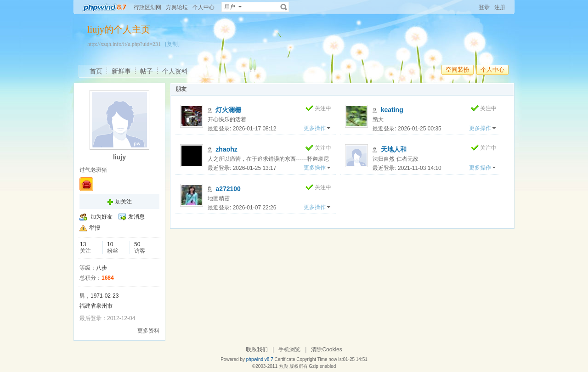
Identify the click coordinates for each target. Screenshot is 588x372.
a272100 (228, 189)
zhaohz (226, 149)
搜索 (284, 7)
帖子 (147, 71)
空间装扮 (458, 70)
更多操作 (315, 128)
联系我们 (257, 349)
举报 (95, 228)
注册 (500, 7)
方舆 (283, 366)
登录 (484, 7)
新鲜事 (121, 71)
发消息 (136, 217)
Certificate (285, 359)
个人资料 (175, 71)
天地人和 (394, 149)
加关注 (124, 202)
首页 (96, 71)
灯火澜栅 (228, 110)
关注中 (323, 108)
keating (392, 110)
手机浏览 (289, 349)
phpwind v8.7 (260, 359)
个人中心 (204, 7)
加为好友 (102, 217)
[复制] (172, 44)
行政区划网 (147, 7)
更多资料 (148, 331)
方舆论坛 (177, 7)
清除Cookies (326, 349)
